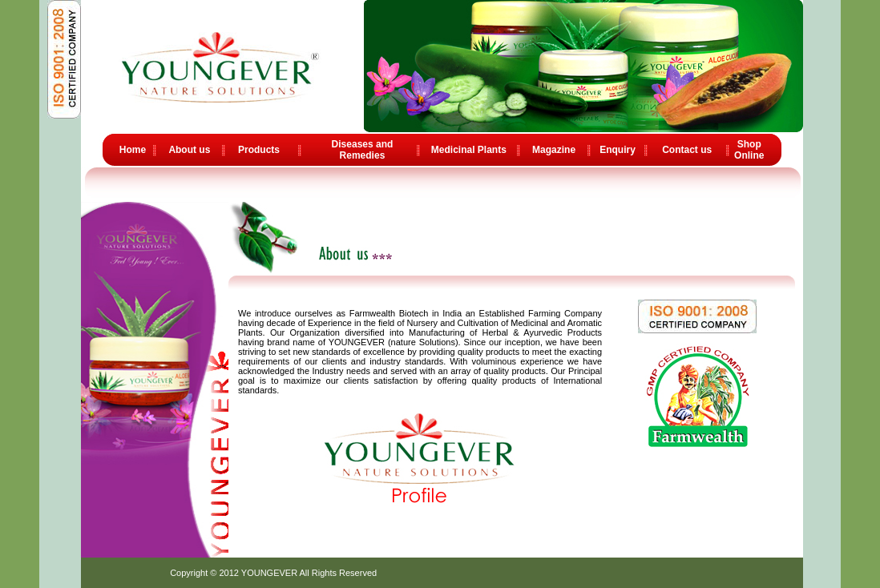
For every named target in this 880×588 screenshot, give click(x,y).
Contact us (687, 150)
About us (189, 150)
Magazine (554, 150)
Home (133, 150)
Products (259, 150)
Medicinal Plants (469, 150)
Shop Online (749, 150)
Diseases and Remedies (363, 150)
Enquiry (618, 150)
